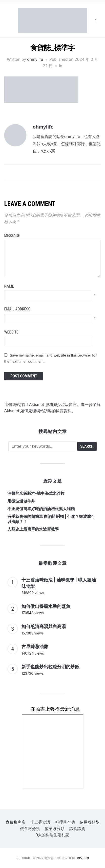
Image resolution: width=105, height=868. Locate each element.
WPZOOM (83, 858)
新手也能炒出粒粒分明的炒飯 (50, 667)
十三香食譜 (40, 822)
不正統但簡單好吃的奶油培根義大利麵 (41, 509)
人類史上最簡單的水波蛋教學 (33, 529)
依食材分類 (30, 829)
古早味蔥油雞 (35, 647)
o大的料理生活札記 (53, 835)
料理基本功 (65, 822)
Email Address (17, 309)
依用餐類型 (90, 822)
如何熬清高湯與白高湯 (44, 626)
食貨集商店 (16, 822)
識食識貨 (77, 829)
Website (11, 332)
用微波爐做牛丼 (21, 501)
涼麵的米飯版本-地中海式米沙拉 (36, 493)
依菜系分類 (55, 829)
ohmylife (35, 59)
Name (9, 286)
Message (12, 236)
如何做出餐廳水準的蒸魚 (46, 606)
